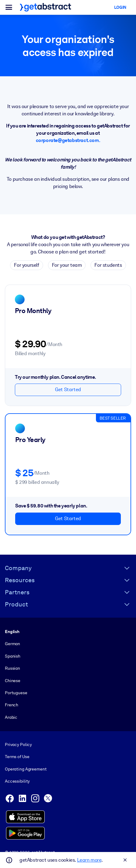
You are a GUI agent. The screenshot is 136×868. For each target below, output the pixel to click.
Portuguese (16, 692)
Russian (12, 668)
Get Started (68, 389)
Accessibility (17, 781)
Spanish (13, 656)
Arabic (11, 717)
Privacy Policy (18, 744)
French (12, 705)
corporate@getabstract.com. (68, 140)
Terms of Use (17, 757)
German (12, 644)
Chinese (13, 680)
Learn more (89, 860)
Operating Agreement (26, 769)
